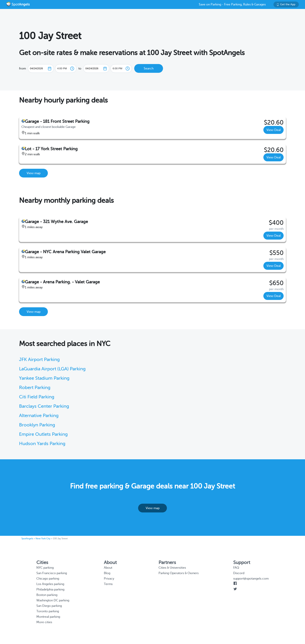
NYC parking (45, 568)
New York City (43, 539)
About (108, 568)
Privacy (109, 579)
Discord (239, 573)
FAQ (236, 568)
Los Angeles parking (50, 584)
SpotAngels (27, 539)
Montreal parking (48, 617)
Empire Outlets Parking (43, 434)
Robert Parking (35, 388)
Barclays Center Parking (44, 406)
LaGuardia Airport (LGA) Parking (52, 369)
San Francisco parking (52, 573)
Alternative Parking (39, 416)
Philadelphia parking (50, 590)
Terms (108, 584)
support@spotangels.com (251, 579)
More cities (44, 622)
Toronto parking (48, 611)
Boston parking (47, 595)
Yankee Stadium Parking (44, 378)
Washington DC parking (53, 600)
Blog (107, 573)
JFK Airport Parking (39, 360)
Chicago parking (48, 579)
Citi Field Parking (37, 397)
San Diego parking (49, 606)
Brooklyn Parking (37, 425)
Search (149, 69)
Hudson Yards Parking (42, 444)
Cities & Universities (172, 568)
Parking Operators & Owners (179, 573)
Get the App (286, 4)
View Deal (274, 130)
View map (34, 173)
